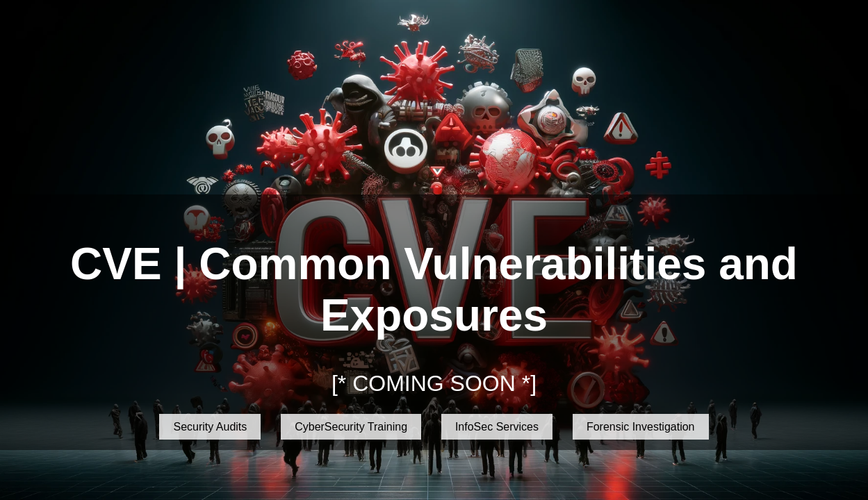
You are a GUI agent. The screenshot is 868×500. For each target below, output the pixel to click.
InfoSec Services (497, 427)
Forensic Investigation (641, 427)
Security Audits (210, 427)
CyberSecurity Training (351, 427)
